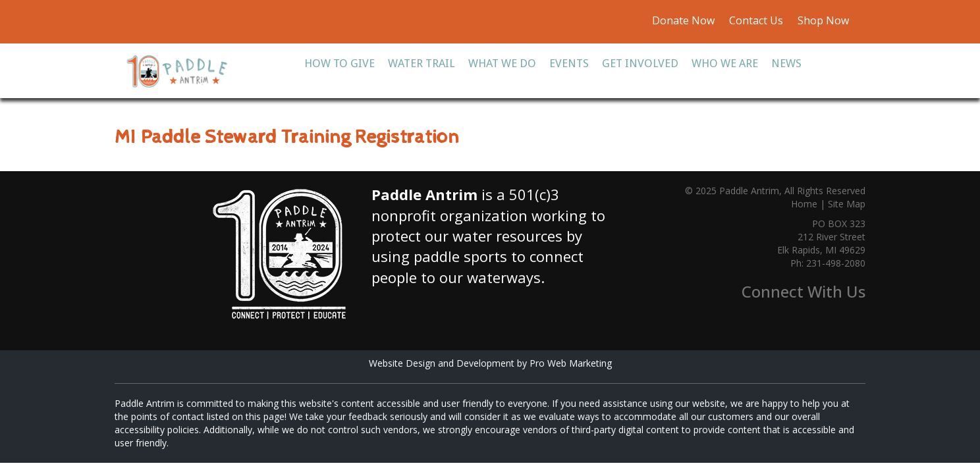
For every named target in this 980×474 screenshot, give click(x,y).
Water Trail (422, 63)
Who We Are (725, 63)
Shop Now (822, 20)
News (786, 63)
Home (804, 204)
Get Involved (640, 63)
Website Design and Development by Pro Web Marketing (490, 363)
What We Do (502, 63)
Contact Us (756, 20)
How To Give (340, 63)
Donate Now (683, 20)
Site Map (847, 204)
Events (569, 63)
